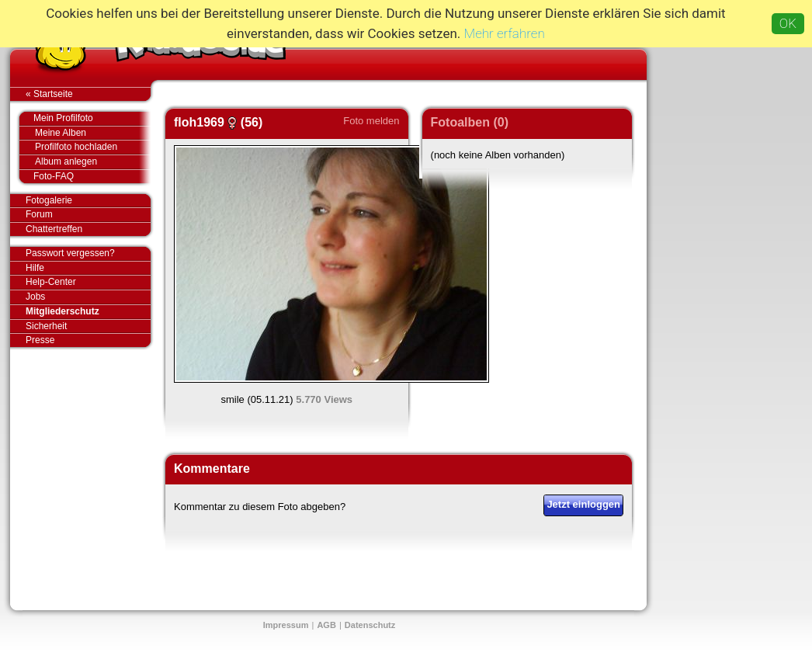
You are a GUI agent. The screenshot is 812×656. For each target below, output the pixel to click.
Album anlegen (93, 162)
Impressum (286, 625)
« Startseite (88, 94)
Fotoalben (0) (470, 122)
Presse (88, 340)
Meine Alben (93, 133)
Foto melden (371, 121)
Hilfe (35, 268)
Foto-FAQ (84, 176)
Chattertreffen (88, 229)
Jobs (35, 297)
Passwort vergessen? (88, 254)
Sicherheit (46, 326)
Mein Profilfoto (84, 119)
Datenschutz (370, 625)
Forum (39, 214)
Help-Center (51, 282)
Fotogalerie (88, 201)
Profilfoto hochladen (93, 147)
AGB (326, 625)
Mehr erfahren (505, 33)
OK (788, 23)
